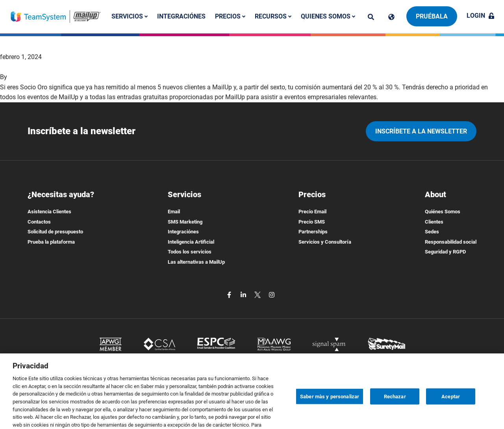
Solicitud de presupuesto (55, 232)
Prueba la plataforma (51, 242)
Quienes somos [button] (328, 16)
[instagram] (272, 295)
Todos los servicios (190, 252)
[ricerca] (371, 17)
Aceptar (451, 407)
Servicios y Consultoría (325, 242)
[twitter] (258, 295)
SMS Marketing (185, 222)
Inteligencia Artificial (191, 242)
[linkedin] (244, 295)
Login (481, 16)
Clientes (434, 222)
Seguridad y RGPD (445, 252)
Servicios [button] (130, 16)
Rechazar (395, 407)
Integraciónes (181, 16)
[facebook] (230, 295)
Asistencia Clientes (49, 212)
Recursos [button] (273, 16)
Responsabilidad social (451, 242)
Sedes (432, 232)
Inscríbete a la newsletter (421, 131)
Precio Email (312, 212)
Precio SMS (312, 222)
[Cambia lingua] (391, 17)
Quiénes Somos (443, 212)
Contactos (39, 222)
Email (174, 212)
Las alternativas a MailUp (196, 262)
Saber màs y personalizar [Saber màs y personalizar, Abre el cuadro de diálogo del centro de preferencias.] (330, 407)
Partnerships (313, 232)
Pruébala (432, 16)
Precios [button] (230, 16)
